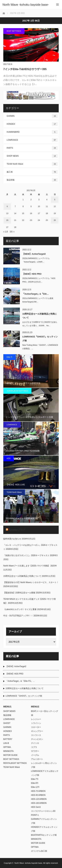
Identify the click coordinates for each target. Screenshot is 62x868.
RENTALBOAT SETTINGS (17, 391)
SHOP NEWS (32, 156)
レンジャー (36, 719)
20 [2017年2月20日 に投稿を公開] (7, 220)
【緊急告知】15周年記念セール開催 (19, 593)
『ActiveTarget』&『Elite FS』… (20, 681)
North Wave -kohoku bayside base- (29, 863)
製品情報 (32, 180)
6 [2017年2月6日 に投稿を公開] (7, 206)
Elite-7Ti (35, 779)
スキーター (36, 727)
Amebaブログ (17, 530)
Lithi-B (6, 743)
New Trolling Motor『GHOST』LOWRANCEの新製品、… (40, 347)
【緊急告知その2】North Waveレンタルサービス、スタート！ (31, 582)
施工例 (32, 172)
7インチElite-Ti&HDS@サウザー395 (25, 69)
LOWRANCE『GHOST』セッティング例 (40, 339)
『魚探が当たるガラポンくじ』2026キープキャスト (26, 555)
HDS (9, 458)
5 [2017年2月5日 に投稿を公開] (55, 200)
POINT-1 (35, 815)
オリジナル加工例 (39, 851)
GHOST (7, 723)
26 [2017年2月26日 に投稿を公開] (55, 220)
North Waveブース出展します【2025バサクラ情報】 (27, 566)
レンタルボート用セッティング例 (44, 765)
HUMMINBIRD (32, 132)
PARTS (32, 148)
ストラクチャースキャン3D (43, 811)
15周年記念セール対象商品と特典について (22, 576)
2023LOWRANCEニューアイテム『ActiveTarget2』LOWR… (36, 260)
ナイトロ (35, 743)
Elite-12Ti (35, 787)
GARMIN (32, 116)
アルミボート (37, 759)
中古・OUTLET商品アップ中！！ (18, 616)
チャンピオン (37, 739)
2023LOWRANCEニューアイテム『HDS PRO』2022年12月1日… (39, 280)
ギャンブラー (37, 731)
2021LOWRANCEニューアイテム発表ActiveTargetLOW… (38, 300)
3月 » (12, 232)
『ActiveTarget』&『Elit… (35, 294)
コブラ (34, 747)
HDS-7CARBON (38, 791)
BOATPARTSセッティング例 (44, 835)
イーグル (35, 755)
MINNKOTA (8, 751)
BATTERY (8, 739)
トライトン (36, 723)
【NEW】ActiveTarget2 (34, 254)
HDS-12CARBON (39, 799)
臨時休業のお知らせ (12, 539)
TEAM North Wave (32, 164)
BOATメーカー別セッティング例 (45, 713)
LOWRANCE (32, 140)
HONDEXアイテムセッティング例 (44, 829)
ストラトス (36, 735)
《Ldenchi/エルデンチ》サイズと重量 (20, 609)
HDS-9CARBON (38, 795)
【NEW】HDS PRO (32, 274)
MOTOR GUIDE (10, 755)
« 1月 (6, 232)
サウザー (35, 751)
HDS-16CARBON (39, 803)
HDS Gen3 (36, 807)
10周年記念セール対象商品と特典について (40, 316)
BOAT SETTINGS (14, 31)
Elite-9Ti (35, 783)
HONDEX (32, 124)
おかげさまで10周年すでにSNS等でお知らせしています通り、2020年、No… (40, 324)
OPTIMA (7, 747)
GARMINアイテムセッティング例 (44, 821)
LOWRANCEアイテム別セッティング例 (45, 773)
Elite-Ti (9, 357)
